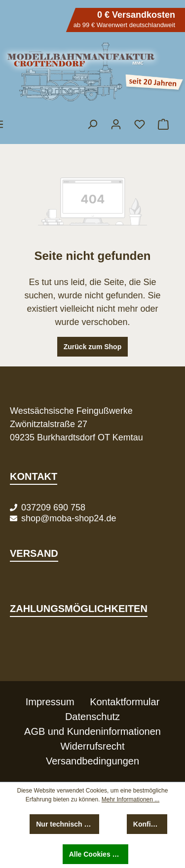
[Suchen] (92, 124)
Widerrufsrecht (92, 746)
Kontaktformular (125, 702)
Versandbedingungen (92, 761)
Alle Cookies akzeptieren (99, 854)
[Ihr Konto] (116, 124)
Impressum (50, 702)
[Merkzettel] (140, 124)
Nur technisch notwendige (68, 824)
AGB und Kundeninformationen (92, 731)
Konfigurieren (150, 824)
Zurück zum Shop (92, 347)
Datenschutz (92, 717)
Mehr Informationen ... (130, 799)
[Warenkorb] (163, 124)
